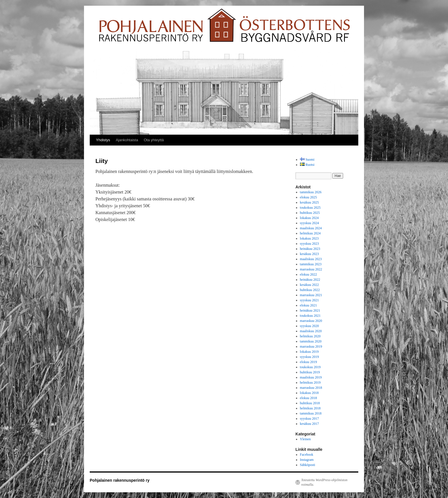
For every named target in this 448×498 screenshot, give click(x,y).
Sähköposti (308, 465)
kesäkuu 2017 (309, 424)
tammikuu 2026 (311, 192)
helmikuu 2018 (310, 408)
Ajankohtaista (127, 140)
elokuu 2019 (309, 362)
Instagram (307, 460)
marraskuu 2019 (311, 346)
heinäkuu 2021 (310, 310)
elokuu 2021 (309, 305)
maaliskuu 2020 (311, 331)
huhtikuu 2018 (310, 403)
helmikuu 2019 (310, 383)
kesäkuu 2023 (309, 254)
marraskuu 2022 (311, 269)
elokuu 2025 (309, 197)
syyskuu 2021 (309, 300)
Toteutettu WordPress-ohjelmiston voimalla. (324, 482)
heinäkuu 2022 (310, 280)
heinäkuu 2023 (310, 249)
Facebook (307, 455)
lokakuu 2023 (309, 238)
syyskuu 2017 (309, 419)
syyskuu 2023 (309, 244)
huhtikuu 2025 (310, 213)
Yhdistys (103, 140)
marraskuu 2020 (311, 321)
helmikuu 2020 (310, 336)
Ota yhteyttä (154, 140)
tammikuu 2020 (311, 341)
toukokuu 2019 (310, 367)
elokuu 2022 (309, 274)
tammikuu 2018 (311, 413)
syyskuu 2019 (309, 357)
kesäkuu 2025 (309, 202)
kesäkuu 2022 (309, 285)
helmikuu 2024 (310, 233)
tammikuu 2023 (311, 264)
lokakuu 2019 (309, 352)
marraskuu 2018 (311, 388)
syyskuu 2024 (309, 223)
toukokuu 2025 (310, 208)
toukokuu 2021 (310, 316)
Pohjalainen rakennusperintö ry (120, 480)
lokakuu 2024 (309, 218)
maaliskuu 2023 (311, 259)
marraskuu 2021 (311, 295)
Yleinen (305, 439)
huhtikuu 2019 (310, 372)
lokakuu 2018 (309, 393)
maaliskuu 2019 (311, 377)
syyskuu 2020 (309, 326)
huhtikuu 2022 (310, 290)
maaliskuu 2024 (311, 228)
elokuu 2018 (309, 398)
